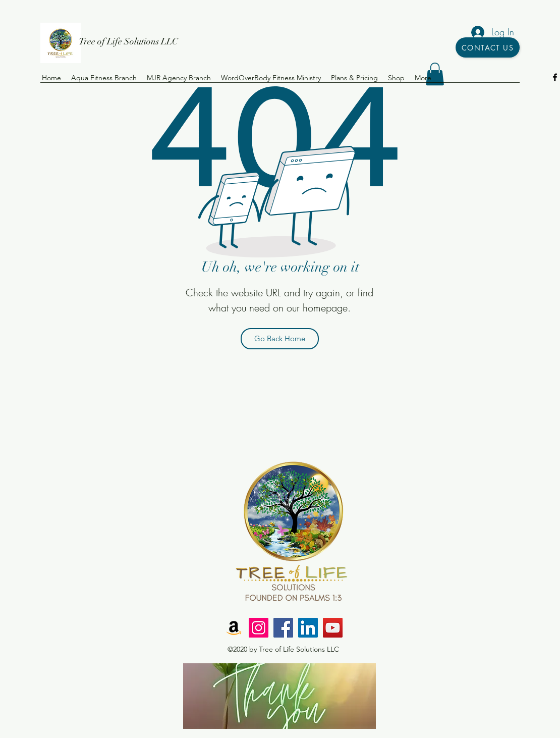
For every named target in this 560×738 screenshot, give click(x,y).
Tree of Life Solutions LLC (128, 41)
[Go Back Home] (280, 339)
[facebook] (555, 77)
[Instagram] (259, 628)
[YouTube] (333, 628)
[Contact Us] (488, 47)
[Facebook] (283, 628)
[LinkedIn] (308, 628)
